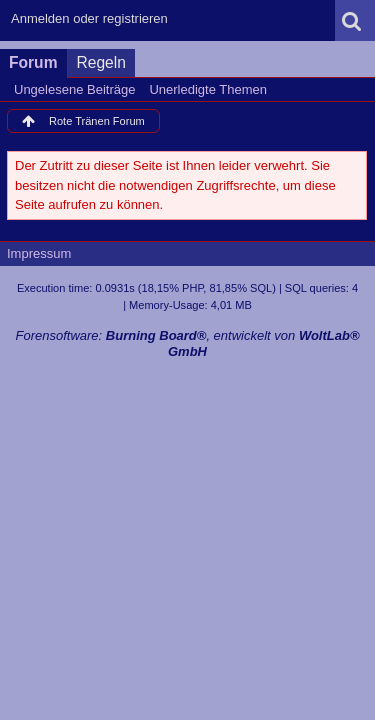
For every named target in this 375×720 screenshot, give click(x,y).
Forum (33, 62)
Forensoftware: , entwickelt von (187, 344)
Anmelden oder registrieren (89, 18)
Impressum (39, 253)
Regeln (101, 62)
